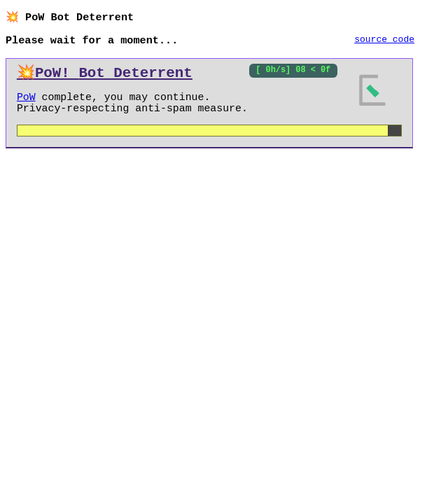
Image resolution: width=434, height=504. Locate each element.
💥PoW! (105, 76)
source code (384, 41)
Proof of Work (113, 103)
